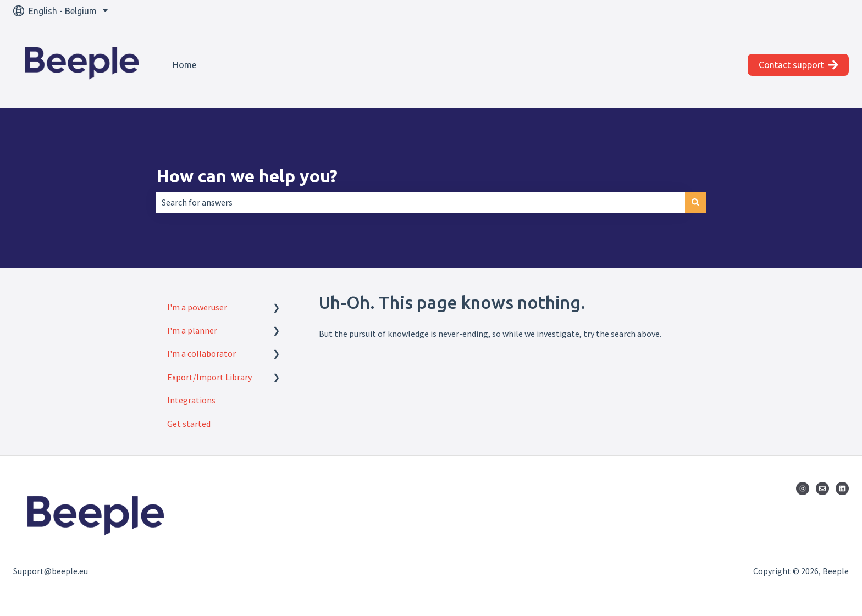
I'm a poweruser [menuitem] (197, 307)
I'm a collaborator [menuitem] (201, 353)
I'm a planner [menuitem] (192, 330)
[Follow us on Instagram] (803, 489)
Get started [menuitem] (189, 424)
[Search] (695, 202)
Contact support (799, 65)
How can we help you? (247, 176)
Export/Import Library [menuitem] (209, 377)
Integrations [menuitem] (191, 400)
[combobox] (421, 202)
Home (184, 65)
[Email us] (822, 489)
